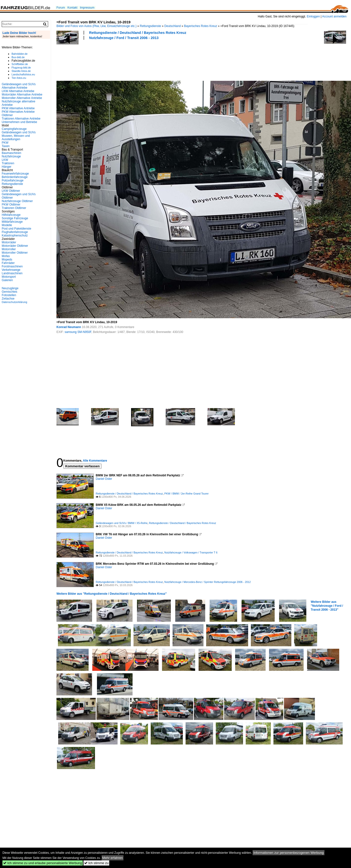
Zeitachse (8, 299)
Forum (61, 8)
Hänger (7, 167)
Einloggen (313, 16)
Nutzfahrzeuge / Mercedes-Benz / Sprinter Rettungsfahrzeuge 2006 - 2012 (208, 582)
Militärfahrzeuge (12, 222)
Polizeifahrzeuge (13, 180)
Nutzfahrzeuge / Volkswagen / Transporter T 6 (191, 552)
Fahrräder (8, 263)
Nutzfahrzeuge (11, 156)
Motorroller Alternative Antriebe (22, 98)
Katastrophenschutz (15, 235)
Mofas (6, 256)
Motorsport (9, 277)
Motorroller (9, 249)
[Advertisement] (146, 60)
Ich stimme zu (96, 863)
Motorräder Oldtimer (15, 246)
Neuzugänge (10, 288)
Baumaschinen (11, 153)
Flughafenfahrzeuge (15, 232)
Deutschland (173, 26)
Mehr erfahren (113, 858)
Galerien (7, 280)
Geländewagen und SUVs (19, 132)
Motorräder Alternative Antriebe (22, 95)
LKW (5, 160)
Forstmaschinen (12, 266)
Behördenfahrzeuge (15, 177)
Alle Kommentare (95, 461)
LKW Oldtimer (11, 191)
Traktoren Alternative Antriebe (21, 119)
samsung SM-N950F (78, 332)
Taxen (6, 146)
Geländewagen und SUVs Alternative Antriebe (19, 86)
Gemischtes (9, 292)
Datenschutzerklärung (14, 302)
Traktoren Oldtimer (14, 208)
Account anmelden (334, 16)
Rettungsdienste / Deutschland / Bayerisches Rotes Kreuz (138, 33)
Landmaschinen (12, 273)
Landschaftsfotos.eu (23, 74)
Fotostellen (9, 295)
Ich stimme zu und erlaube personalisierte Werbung (43, 863)
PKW (5, 143)
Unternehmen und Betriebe (19, 122)
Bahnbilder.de (20, 54)
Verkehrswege (11, 270)
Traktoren (8, 163)
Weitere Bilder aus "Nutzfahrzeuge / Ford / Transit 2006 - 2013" (327, 606)
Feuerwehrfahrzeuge (15, 174)
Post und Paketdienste (16, 229)
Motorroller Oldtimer (15, 253)
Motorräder (9, 242)
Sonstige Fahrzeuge (15, 218)
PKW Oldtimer (11, 205)
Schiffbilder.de (20, 64)
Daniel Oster (104, 479)
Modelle (7, 225)
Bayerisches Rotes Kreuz (201, 26)
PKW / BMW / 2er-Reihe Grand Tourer (187, 494)
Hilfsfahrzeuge (11, 215)
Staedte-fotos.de (21, 71)
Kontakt (73, 8)
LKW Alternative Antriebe (18, 91)
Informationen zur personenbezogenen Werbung (289, 853)
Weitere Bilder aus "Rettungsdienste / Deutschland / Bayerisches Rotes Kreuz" (112, 594)
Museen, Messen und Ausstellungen (16, 138)
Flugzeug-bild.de (21, 68)
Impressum (87, 8)
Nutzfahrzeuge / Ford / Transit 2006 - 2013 (124, 38)
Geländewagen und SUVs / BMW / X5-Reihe (122, 523)
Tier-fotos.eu (19, 78)
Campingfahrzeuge (14, 129)
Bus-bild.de (18, 57)
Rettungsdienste (151, 26)
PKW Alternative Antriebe (18, 108)
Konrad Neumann (69, 327)
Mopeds (7, 260)
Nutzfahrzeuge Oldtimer (17, 201)
